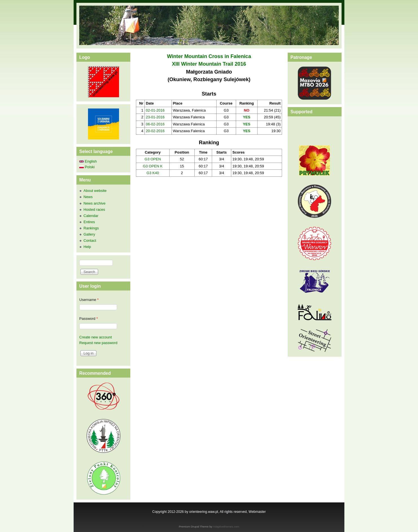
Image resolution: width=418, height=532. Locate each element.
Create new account (96, 337)
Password (89, 319)
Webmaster (257, 512)
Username (89, 300)
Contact (90, 240)
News (88, 197)
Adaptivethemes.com (226, 527)
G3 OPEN (153, 159)
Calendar (91, 216)
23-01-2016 (155, 117)
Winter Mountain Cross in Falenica (209, 56)
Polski (87, 167)
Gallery (89, 234)
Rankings (91, 228)
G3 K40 (153, 173)
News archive (94, 203)
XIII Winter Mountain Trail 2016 (209, 64)
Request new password (98, 343)
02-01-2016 (155, 110)
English (88, 161)
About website (95, 191)
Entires (89, 222)
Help (87, 247)
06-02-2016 (155, 124)
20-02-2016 (155, 131)
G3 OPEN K (153, 166)
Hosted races (94, 210)
